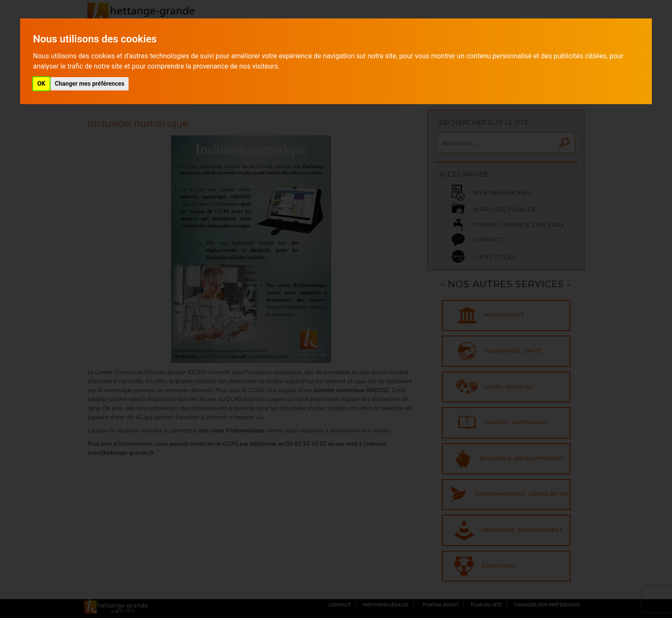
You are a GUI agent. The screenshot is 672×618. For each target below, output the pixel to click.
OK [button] (41, 84)
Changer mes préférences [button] (90, 84)
